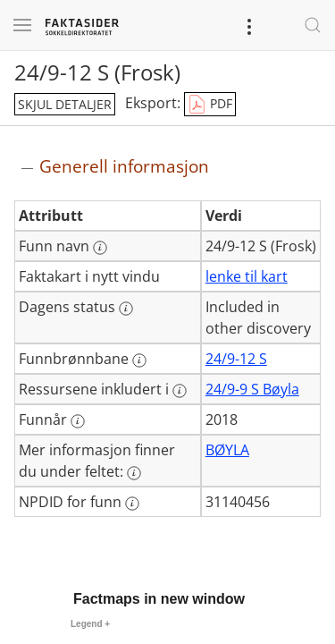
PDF (210, 105)
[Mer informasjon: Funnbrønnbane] (139, 360)
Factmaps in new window (159, 599)
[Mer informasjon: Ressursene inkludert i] (180, 391)
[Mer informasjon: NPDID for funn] (132, 504)
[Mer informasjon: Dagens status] (126, 309)
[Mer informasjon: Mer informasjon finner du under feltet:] (134, 473)
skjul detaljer (65, 104)
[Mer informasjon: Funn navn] (100, 248)
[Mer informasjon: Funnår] (78, 421)
